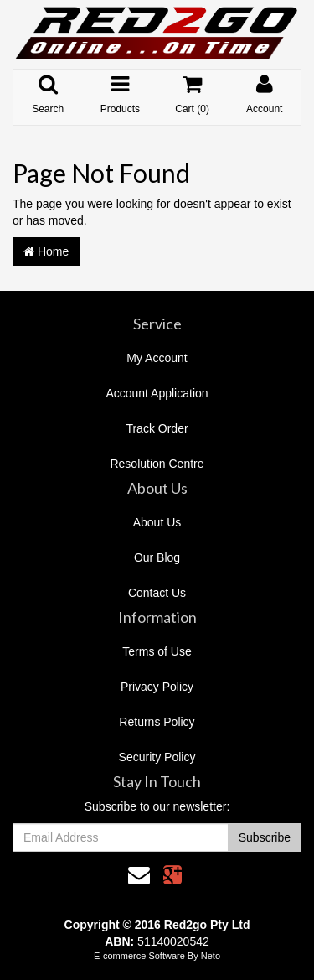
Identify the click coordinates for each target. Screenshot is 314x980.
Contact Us (157, 593)
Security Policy (157, 757)
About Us (157, 522)
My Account (157, 358)
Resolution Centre (157, 464)
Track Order (157, 428)
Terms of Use (157, 651)
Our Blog (157, 557)
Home (46, 251)
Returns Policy (157, 722)
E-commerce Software (139, 956)
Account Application (157, 393)
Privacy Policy (157, 687)
